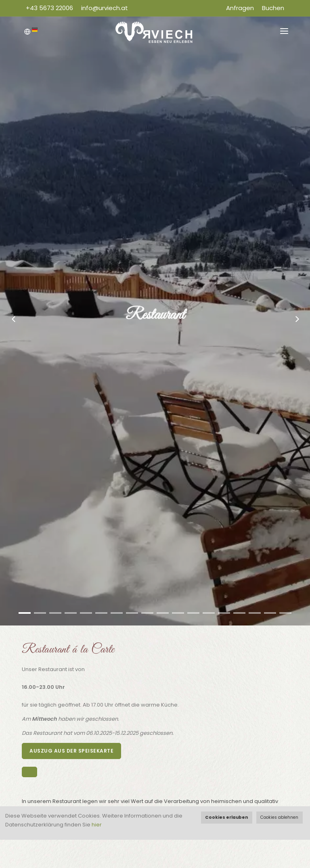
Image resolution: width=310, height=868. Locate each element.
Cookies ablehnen (279, 817)
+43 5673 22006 (49, 8)
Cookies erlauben (226, 817)
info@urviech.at (105, 8)
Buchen (273, 8)
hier (97, 825)
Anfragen (240, 8)
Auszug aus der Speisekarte (71, 751)
